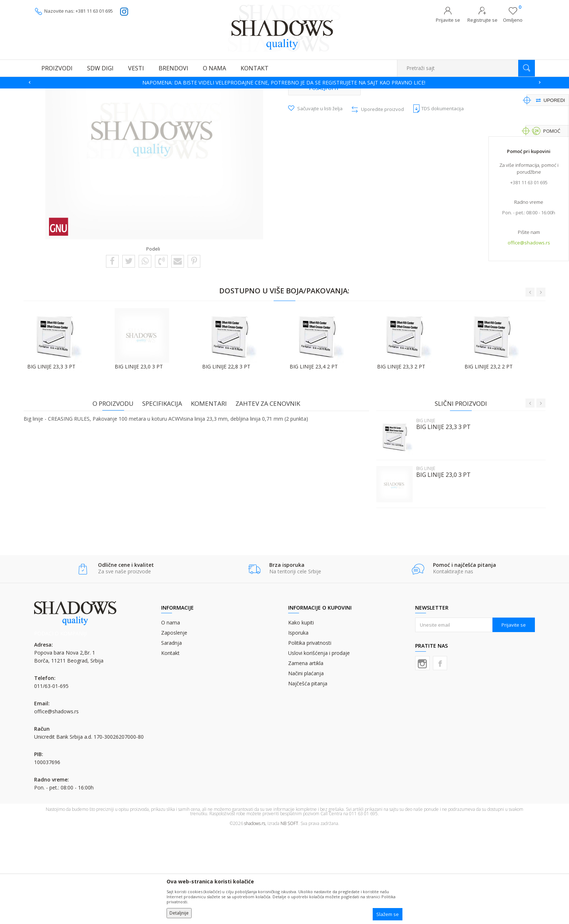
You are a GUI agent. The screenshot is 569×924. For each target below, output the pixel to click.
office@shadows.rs (529, 243)
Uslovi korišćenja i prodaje (319, 746)
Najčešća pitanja (308, 776)
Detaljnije (179, 913)
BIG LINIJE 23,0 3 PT (440, 567)
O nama (171, 715)
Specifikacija (166, 496)
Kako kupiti (301, 715)
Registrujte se (482, 20)
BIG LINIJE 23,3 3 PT (440, 519)
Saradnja (171, 736)
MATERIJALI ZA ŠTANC (170, 93)
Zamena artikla (306, 756)
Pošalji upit (325, 180)
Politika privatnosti (310, 736)
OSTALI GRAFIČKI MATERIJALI (114, 93)
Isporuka (298, 725)
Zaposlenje (174, 725)
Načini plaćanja (306, 766)
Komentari (212, 496)
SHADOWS (45, 93)
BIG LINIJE (207, 93)
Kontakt (170, 746)
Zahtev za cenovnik (271, 496)
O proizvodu (117, 496)
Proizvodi (70, 93)
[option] (284, 83)
